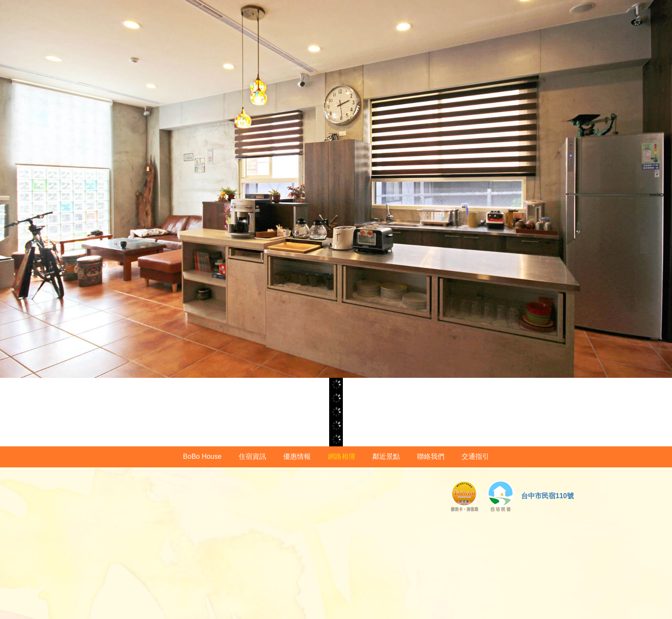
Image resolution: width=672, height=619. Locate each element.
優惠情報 (297, 456)
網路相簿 (342, 456)
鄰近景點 (386, 456)
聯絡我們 (431, 456)
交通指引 (475, 456)
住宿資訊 (252, 456)
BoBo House (202, 456)
